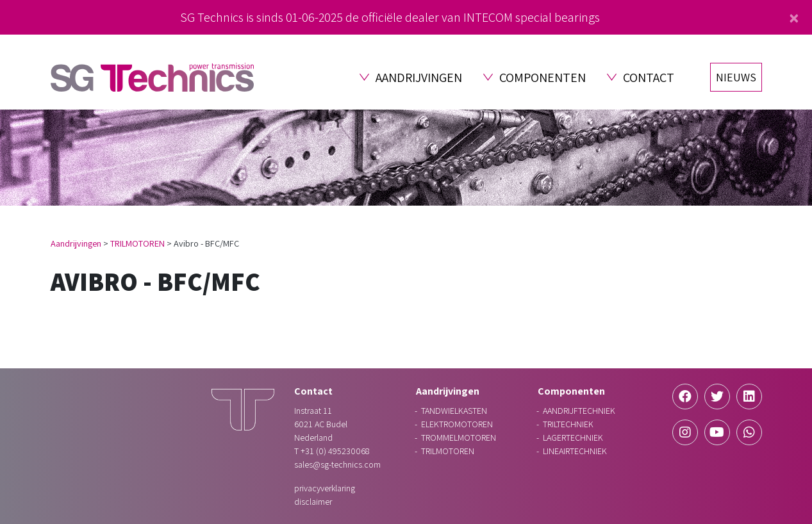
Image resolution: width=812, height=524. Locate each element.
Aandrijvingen (419, 78)
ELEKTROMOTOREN (457, 424)
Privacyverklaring (325, 488)
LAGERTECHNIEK (573, 438)
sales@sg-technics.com (337, 464)
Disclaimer (313, 502)
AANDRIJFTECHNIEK (579, 411)
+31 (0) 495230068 (335, 451)
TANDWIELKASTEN (454, 411)
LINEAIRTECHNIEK (575, 451)
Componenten (543, 78)
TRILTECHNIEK (568, 424)
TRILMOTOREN (137, 243)
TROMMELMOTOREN (459, 438)
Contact (649, 78)
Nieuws (736, 77)
